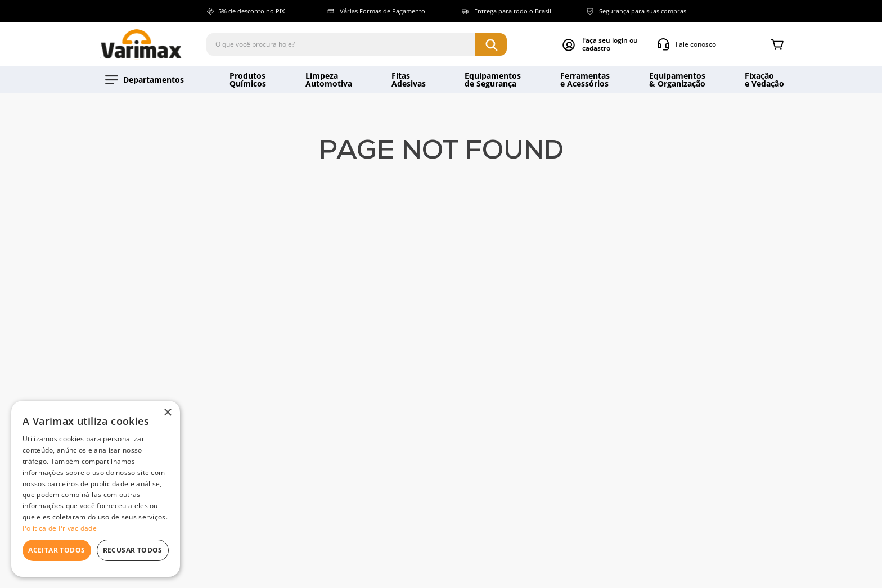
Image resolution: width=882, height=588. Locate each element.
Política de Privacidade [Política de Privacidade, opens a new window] (60, 528)
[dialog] (96, 489)
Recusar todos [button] (133, 550)
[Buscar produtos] (491, 44)
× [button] (167, 413)
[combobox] (357, 44)
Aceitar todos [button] (57, 550)
